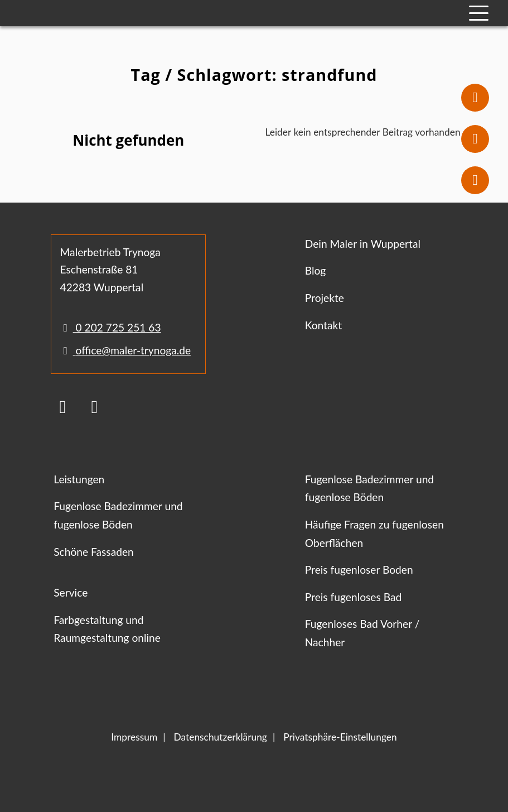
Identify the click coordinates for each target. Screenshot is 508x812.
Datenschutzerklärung (221, 737)
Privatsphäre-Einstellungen (340, 737)
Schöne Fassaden (94, 552)
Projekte (325, 298)
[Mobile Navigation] (479, 13)
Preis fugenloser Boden (359, 570)
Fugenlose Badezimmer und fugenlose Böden (118, 515)
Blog (316, 270)
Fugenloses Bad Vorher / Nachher (362, 633)
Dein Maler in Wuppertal (363, 244)
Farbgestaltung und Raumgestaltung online (107, 629)
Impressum (134, 737)
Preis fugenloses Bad (353, 597)
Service (71, 592)
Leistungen (79, 479)
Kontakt (323, 325)
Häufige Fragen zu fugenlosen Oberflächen (374, 534)
